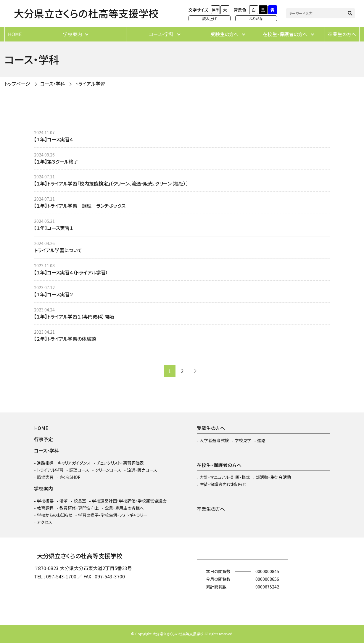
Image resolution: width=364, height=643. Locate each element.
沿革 (64, 501)
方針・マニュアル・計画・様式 (225, 477)
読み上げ (210, 19)
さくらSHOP (70, 477)
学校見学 (243, 440)
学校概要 (45, 501)
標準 (215, 10)
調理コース (79, 470)
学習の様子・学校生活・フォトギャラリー (113, 515)
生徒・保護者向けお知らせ (223, 484)
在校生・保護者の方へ (285, 34)
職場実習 (45, 477)
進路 (261, 440)
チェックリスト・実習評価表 (120, 463)
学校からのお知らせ (55, 515)
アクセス (45, 522)
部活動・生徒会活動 (273, 477)
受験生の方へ (224, 34)
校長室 (80, 501)
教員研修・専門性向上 (79, 508)
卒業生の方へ (342, 34)
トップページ (17, 84)
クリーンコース (108, 470)
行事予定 (44, 439)
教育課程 (45, 508)
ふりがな (256, 19)
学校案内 (73, 34)
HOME (15, 34)
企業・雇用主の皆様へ (124, 508)
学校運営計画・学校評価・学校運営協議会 (129, 501)
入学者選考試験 (214, 440)
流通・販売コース (142, 470)
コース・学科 (161, 34)
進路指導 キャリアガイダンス (64, 463)
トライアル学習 (90, 84)
